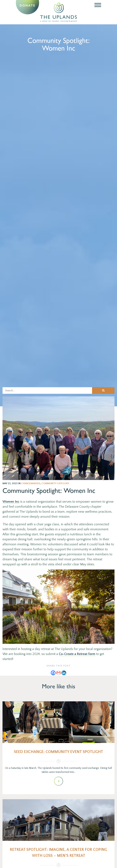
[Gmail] (58, 673)
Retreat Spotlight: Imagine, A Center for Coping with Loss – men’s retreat (58, 853)
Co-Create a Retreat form (77, 654)
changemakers (31, 483)
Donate (27, 5)
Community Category (55, 483)
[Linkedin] (64, 673)
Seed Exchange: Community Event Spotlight (58, 752)
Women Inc (11, 502)
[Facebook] (53, 673)
